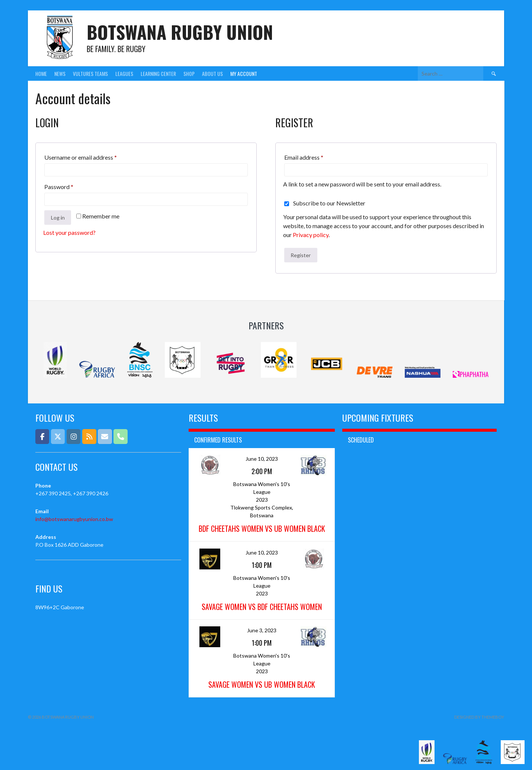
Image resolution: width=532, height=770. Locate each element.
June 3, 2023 (262, 630)
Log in (58, 218)
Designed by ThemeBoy (479, 717)
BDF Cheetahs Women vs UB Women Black (262, 528)
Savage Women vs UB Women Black (262, 684)
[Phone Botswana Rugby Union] (120, 436)
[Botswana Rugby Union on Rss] (89, 436)
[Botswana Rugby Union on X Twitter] (58, 436)
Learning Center (158, 74)
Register (301, 255)
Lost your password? (69, 232)
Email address (315, 156)
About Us (212, 74)
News (60, 74)
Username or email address (92, 156)
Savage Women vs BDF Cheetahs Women (262, 607)
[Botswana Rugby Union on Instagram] (73, 436)
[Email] (105, 436)
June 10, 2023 (262, 459)
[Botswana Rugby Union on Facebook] (42, 436)
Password (70, 186)
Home (41, 74)
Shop (189, 74)
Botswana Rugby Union (180, 32)
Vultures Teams (90, 74)
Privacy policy (311, 235)
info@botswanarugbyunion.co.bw (74, 519)
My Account (244, 74)
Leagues (124, 74)
